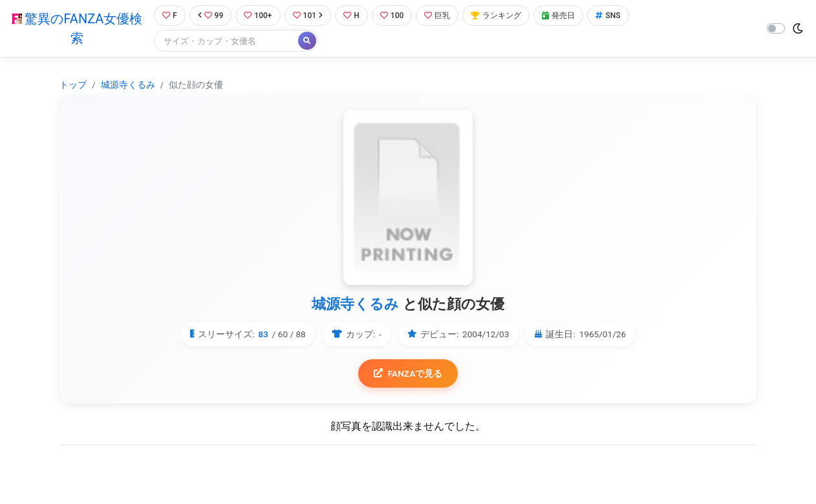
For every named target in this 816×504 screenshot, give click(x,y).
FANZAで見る (408, 374)
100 (396, 16)
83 (263, 335)
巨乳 (443, 16)
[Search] (224, 42)
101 (309, 16)
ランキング (505, 16)
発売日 (570, 16)
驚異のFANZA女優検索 (75, 29)
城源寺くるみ (128, 85)
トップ (73, 85)
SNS (621, 16)
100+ (258, 16)
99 (209, 16)
